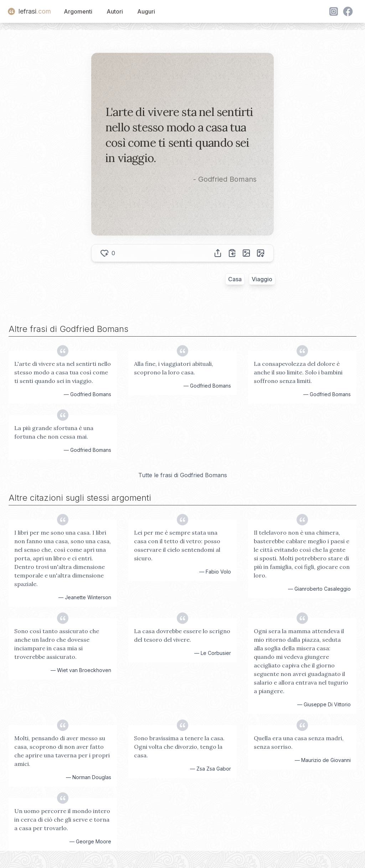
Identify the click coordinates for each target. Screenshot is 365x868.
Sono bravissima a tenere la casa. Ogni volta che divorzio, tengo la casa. (179, 747)
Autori (115, 11)
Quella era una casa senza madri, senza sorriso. (299, 742)
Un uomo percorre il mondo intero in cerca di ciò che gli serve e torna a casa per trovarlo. (62, 819)
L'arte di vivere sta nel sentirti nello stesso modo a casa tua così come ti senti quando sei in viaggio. (63, 372)
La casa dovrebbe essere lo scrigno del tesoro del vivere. (182, 635)
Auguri (146, 11)
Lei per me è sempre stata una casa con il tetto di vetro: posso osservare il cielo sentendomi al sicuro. (177, 545)
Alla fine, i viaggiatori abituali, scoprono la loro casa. (174, 368)
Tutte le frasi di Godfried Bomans (183, 475)
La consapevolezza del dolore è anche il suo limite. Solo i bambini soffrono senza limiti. (298, 372)
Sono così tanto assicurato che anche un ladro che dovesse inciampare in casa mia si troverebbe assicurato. (57, 644)
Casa (235, 279)
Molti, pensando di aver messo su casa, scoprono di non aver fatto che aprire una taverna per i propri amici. (62, 751)
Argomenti (78, 11)
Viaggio (262, 279)
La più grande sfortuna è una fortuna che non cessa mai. (54, 432)
